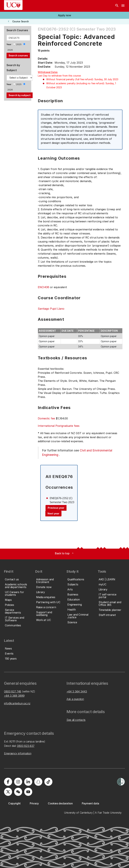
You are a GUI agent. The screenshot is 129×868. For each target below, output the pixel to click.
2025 (19, 44)
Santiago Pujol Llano (51, 309)
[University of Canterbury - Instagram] (18, 782)
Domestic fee (46, 418)
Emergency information (18, 753)
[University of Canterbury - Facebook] (8, 782)
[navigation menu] (123, 6)
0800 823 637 (26, 746)
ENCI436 (44, 287)
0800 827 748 (13, 691)
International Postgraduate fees (59, 426)
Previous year (56, 508)
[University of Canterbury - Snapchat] (38, 782)
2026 (10, 50)
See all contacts (76, 720)
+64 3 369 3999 (14, 696)
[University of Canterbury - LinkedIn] (28, 782)
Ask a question (75, 699)
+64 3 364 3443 (77, 691)
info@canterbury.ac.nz (17, 703)
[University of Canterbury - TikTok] (48, 782)
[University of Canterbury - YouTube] (28, 792)
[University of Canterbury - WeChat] (18, 792)
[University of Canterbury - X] (8, 792)
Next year (53, 513)
